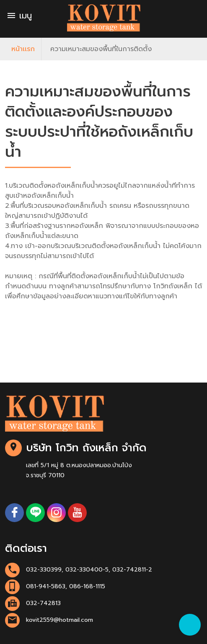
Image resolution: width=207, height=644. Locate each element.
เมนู (19, 16)
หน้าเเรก (23, 49)
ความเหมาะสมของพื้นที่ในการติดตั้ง (101, 49)
